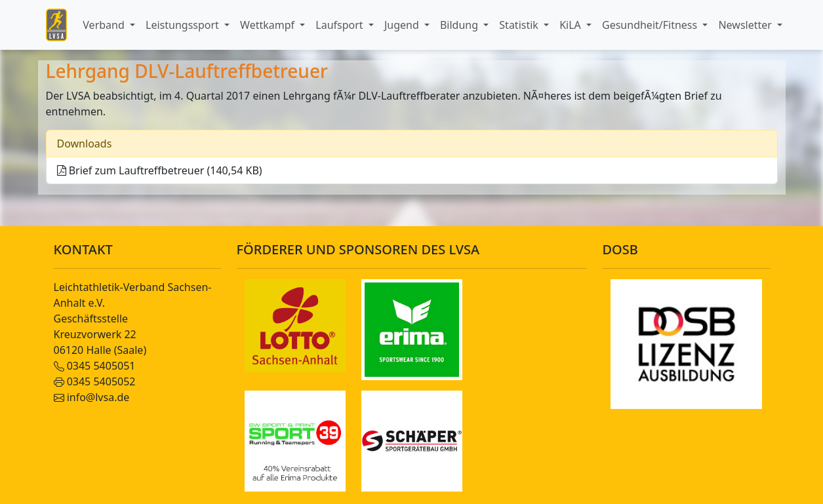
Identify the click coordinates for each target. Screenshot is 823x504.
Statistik (520, 25)
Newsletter (746, 25)
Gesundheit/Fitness (651, 25)
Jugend (403, 25)
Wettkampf (269, 25)
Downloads (85, 144)
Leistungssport (184, 25)
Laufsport (340, 25)
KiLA (572, 25)
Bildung (460, 25)
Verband (105, 25)
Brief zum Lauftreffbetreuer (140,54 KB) (160, 170)
